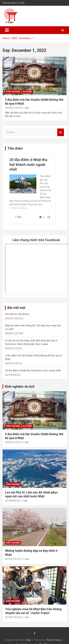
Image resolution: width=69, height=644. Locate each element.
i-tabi (26, 108)
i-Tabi (28, 640)
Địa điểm (27, 92)
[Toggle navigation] (7, 30)
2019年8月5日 (13, 501)
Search (61, 132)
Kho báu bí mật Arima (17, 314)
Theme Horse (54, 640)
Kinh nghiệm (13, 92)
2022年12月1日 (13, 108)
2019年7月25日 (13, 617)
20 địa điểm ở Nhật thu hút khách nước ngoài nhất (33, 371)
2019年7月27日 (13, 559)
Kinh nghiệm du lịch (20, 387)
